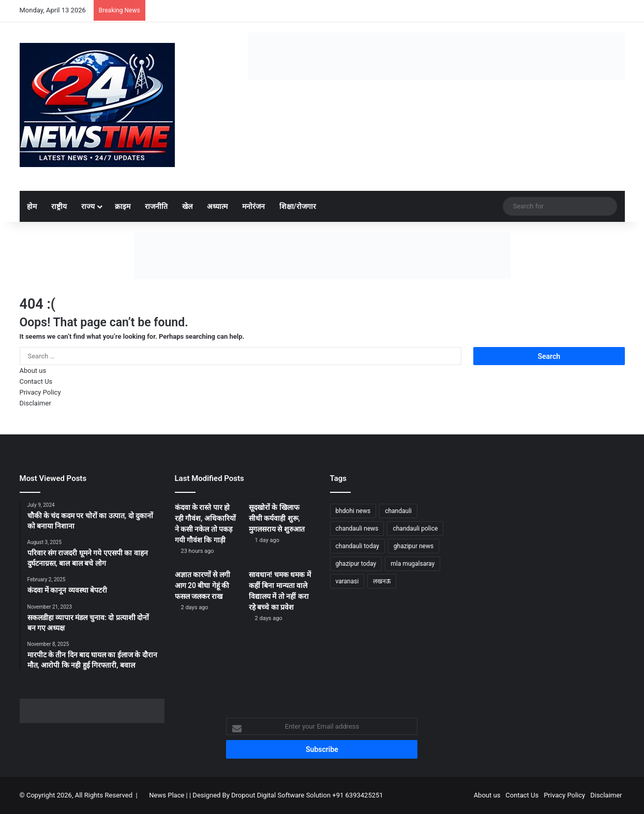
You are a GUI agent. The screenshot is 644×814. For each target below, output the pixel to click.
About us (33, 371)
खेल (187, 206)
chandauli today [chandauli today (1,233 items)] (357, 546)
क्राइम (123, 206)
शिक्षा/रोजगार (298, 206)
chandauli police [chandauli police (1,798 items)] (415, 529)
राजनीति (156, 206)
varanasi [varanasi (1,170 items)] (347, 581)
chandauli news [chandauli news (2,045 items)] (357, 529)
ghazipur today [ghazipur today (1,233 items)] (356, 564)
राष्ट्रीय (59, 206)
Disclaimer (35, 403)
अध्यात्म (217, 206)
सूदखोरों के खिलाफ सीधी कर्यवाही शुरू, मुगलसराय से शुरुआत (277, 518)
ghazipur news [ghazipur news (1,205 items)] (414, 546)
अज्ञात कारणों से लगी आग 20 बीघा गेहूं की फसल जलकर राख (203, 585)
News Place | (168, 795)
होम (32, 206)
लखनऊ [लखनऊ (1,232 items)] (382, 581)
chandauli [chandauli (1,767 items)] (398, 511)
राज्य (88, 206)
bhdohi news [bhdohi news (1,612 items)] (353, 511)
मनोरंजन (253, 206)
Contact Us (36, 381)
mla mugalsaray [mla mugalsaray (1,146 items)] (413, 564)
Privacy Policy (40, 392)
